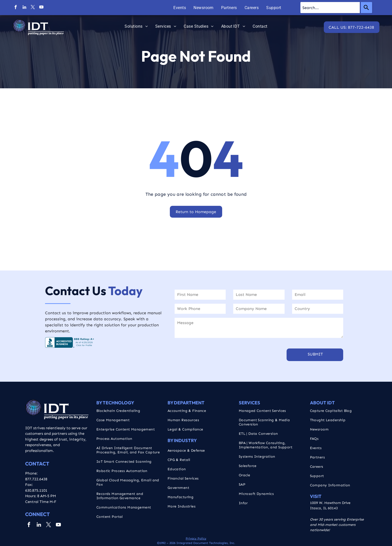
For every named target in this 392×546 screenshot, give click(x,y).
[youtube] (41, 8)
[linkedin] (24, 8)
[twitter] (33, 8)
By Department (186, 403)
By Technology (115, 403)
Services (249, 403)
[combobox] (330, 8)
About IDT (322, 403)
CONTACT (37, 464)
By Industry (182, 440)
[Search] (366, 8)
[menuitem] (180, 8)
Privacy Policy (196, 538)
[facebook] (16, 8)
